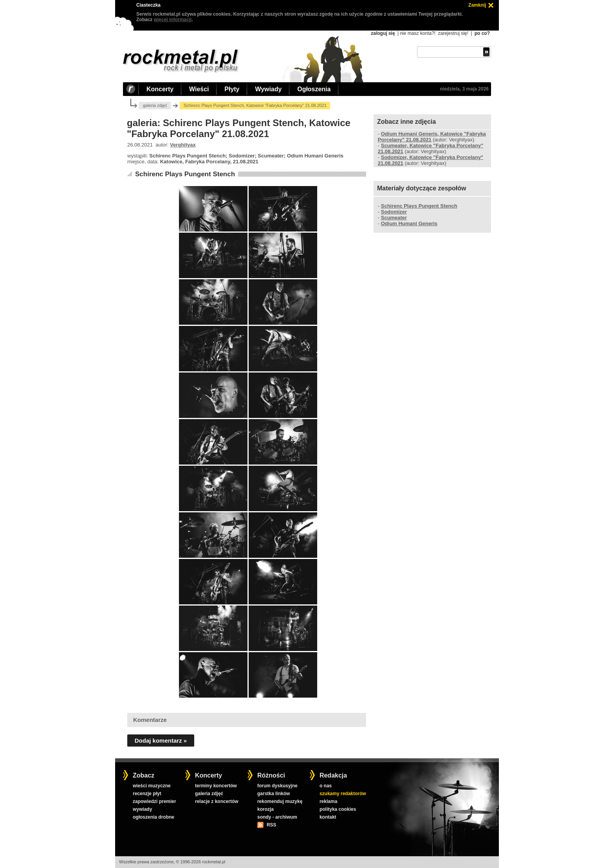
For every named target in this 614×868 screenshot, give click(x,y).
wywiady (142, 809)
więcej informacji (173, 20)
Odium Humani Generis (409, 223)
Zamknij (477, 5)
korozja (265, 809)
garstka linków (274, 794)
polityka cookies (338, 809)
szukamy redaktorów (343, 794)
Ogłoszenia (314, 89)
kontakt (328, 817)
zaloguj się (383, 33)
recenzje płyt (147, 794)
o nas (326, 786)
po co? (482, 33)
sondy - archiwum (277, 817)
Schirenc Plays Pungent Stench (185, 174)
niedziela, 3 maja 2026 (464, 89)
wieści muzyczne (152, 786)
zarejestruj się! (453, 33)
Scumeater (394, 218)
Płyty (232, 89)
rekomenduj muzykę (280, 801)
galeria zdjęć (155, 105)
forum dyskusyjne (277, 786)
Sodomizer (394, 212)
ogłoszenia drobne (153, 817)
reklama (328, 801)
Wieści (199, 89)
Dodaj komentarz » (161, 741)
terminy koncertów (216, 786)
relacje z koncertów (217, 801)
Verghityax (183, 145)
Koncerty (160, 89)
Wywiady (268, 89)
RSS (271, 825)
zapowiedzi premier (154, 801)
